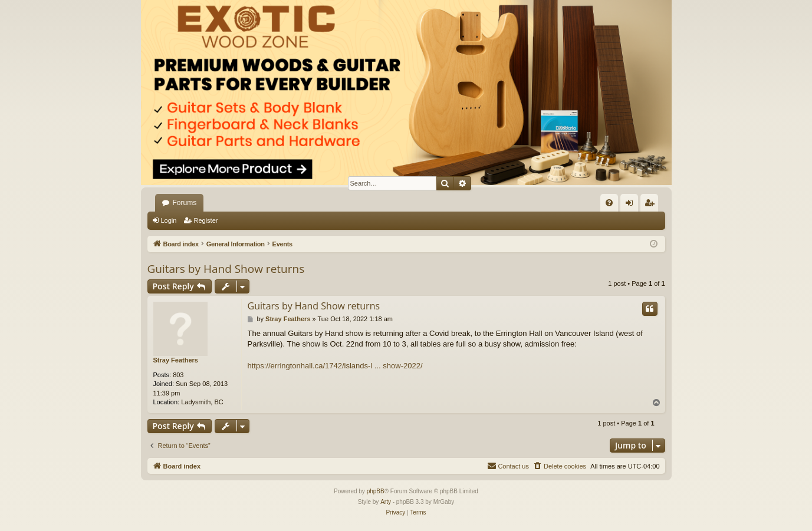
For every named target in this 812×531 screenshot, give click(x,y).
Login (169, 220)
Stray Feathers (176, 360)
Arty (386, 502)
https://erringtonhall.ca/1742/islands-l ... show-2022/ (335, 366)
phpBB (376, 491)
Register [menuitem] (651, 205)
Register (206, 220)
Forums (185, 203)
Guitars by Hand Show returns (226, 269)
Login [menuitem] (631, 205)
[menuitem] (609, 203)
